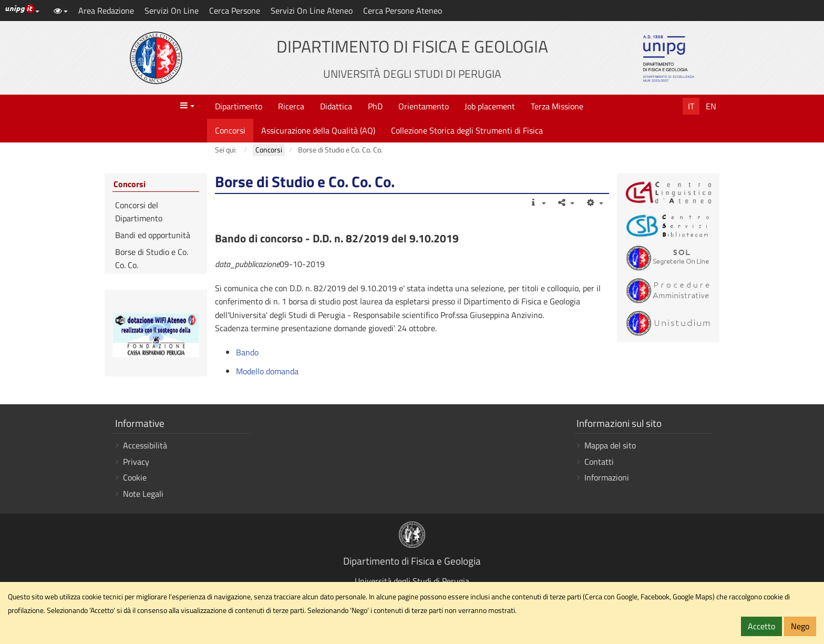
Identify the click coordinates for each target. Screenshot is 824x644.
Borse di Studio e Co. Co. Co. (152, 259)
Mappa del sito (610, 445)
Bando (247, 352)
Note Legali (143, 494)
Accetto (761, 626)
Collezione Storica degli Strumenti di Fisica (467, 130)
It (691, 106)
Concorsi (230, 130)
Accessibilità (145, 445)
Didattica (336, 106)
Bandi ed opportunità (153, 235)
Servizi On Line (172, 11)
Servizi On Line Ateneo (312, 11)
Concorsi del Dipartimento (139, 212)
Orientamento (424, 106)
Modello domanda (267, 371)
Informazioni (607, 477)
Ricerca (291, 106)
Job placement (490, 106)
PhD (375, 106)
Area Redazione (106, 11)
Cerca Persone (235, 11)
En (711, 106)
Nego (800, 626)
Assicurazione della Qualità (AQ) (318, 130)
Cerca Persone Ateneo (403, 11)
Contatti (599, 462)
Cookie (135, 477)
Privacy (136, 462)
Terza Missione (557, 106)
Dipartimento (239, 106)
